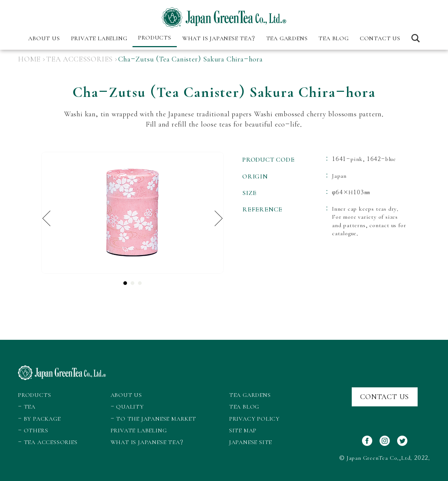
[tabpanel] (132, 213)
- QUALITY (127, 407)
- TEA (27, 407)
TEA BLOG (333, 38)
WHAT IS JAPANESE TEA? (219, 38)
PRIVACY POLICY (254, 419)
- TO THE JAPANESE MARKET (153, 419)
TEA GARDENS (287, 38)
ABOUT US (126, 395)
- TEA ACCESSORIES (48, 442)
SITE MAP (243, 431)
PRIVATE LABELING (99, 38)
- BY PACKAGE (39, 419)
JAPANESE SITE (251, 442)
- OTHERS (33, 431)
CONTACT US (380, 38)
